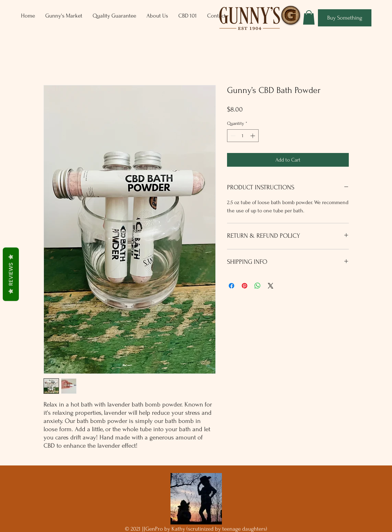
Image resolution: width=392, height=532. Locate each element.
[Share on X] (271, 286)
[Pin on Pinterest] (245, 286)
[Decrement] (232, 136)
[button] (309, 17)
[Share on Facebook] (231, 286)
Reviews (11, 274)
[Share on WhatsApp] (258, 286)
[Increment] (253, 136)
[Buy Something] (345, 18)
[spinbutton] (243, 136)
